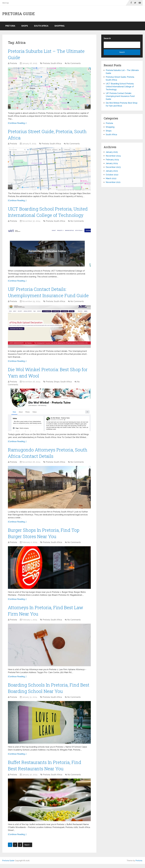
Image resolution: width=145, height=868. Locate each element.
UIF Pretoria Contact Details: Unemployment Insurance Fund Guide (120, 96)
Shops (25, 26)
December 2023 (113, 167)
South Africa (41, 26)
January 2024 (112, 163)
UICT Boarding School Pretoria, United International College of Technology (120, 87)
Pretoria (10, 26)
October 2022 (112, 175)
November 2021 (113, 182)
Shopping (59, 26)
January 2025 (112, 152)
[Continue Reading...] (17, 124)
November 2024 (113, 156)
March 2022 (111, 178)
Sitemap (6, 3)
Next (27, 849)
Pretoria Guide (19, 14)
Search (107, 38)
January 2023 (112, 171)
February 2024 (112, 160)
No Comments (74, 64)
